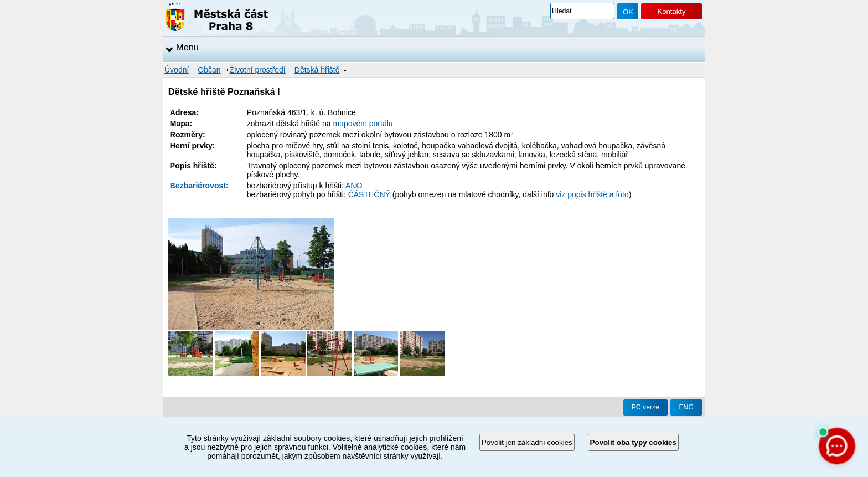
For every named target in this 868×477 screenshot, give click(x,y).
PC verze (645, 407)
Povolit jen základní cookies (527, 442)
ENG (686, 407)
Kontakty (671, 11)
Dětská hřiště (317, 70)
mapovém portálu (363, 124)
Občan (209, 70)
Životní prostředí (258, 70)
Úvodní (177, 70)
